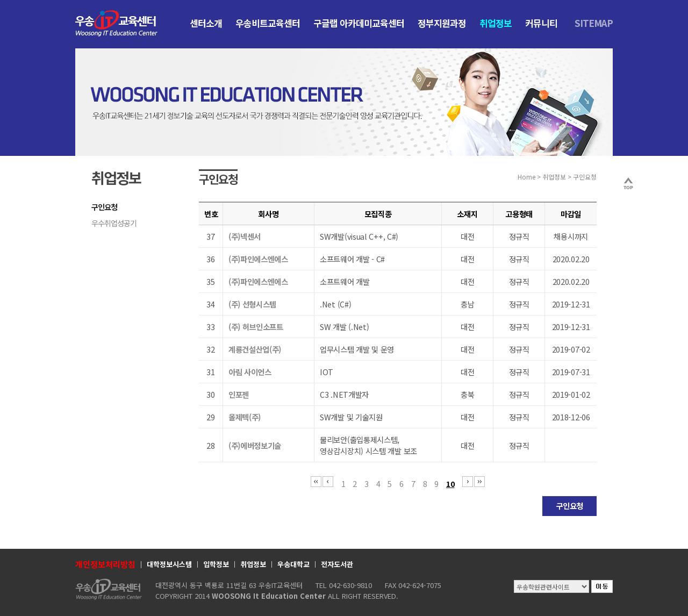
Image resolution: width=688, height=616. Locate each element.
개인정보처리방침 (105, 564)
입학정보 (216, 564)
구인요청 (104, 207)
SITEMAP (594, 23)
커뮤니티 (541, 23)
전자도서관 (337, 564)
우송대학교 (293, 564)
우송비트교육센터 (268, 23)
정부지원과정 (442, 23)
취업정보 (496, 23)
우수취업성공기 (114, 223)
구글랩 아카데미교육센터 (359, 23)
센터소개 (206, 23)
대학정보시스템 (169, 564)
